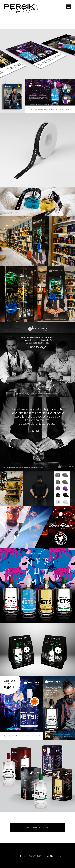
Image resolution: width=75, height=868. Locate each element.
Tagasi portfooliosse (38, 827)
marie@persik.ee (53, 856)
